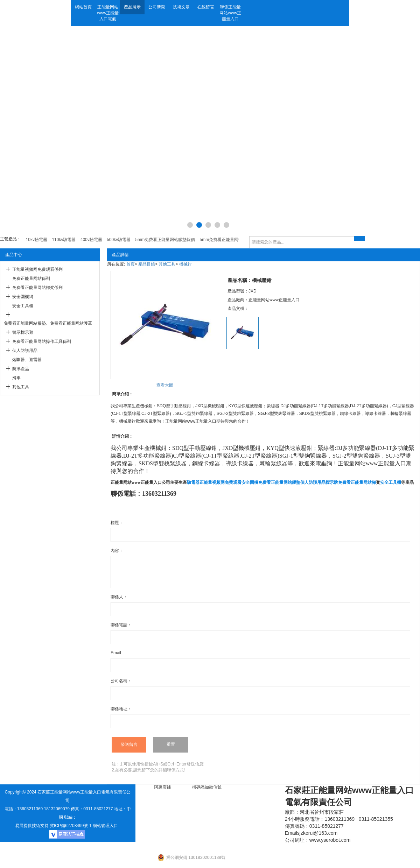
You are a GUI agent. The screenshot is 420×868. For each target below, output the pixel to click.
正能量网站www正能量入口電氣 (108, 13)
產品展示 (132, 7)
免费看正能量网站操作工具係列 (42, 341)
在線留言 (206, 7)
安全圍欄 (250, 482)
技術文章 (181, 7)
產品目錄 (147, 264)
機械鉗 (185, 264)
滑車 (16, 378)
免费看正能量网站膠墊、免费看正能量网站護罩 (48, 323)
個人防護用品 (25, 351)
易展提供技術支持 (32, 826)
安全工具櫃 (23, 306)
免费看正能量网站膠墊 (279, 482)
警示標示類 (23, 332)
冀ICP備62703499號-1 (71, 826)
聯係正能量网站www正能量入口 (230, 13)
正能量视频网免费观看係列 (37, 269)
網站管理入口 (105, 826)
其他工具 (21, 387)
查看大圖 (165, 385)
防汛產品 (21, 369)
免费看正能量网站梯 (357, 482)
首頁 (131, 264)
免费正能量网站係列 (31, 278)
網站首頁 (83, 7)
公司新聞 (157, 7)
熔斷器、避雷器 (27, 360)
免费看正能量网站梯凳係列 (37, 288)
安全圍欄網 (23, 297)
